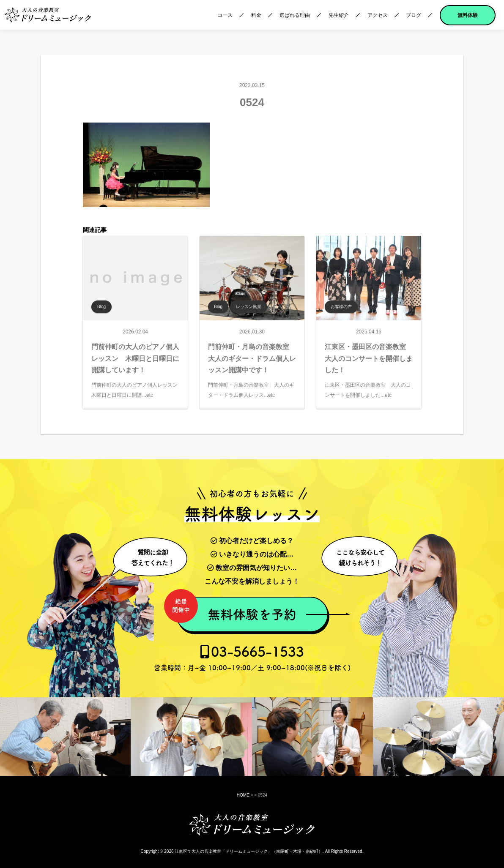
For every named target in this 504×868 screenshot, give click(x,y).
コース (225, 15)
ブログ (414, 15)
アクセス (378, 15)
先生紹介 (339, 15)
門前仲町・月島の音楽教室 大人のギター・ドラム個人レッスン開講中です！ (252, 358)
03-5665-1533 (252, 658)
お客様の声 (341, 307)
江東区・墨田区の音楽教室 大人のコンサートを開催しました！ (369, 358)
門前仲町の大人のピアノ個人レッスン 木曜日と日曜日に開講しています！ (135, 358)
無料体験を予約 (236, 610)
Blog (101, 307)
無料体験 (468, 15)
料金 (256, 15)
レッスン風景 (249, 307)
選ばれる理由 (295, 15)
